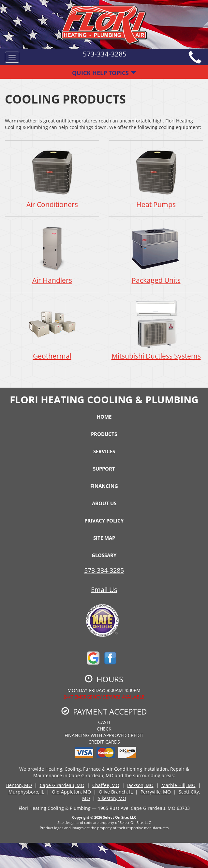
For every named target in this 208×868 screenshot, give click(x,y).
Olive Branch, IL (116, 792)
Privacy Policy (104, 521)
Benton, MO (19, 785)
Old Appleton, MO (71, 792)
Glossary (104, 555)
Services (104, 451)
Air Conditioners (52, 178)
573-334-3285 (104, 570)
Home (104, 417)
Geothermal (52, 330)
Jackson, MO (140, 785)
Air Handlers (52, 254)
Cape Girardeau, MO (62, 785)
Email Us (104, 590)
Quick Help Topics (104, 73)
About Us (104, 503)
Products (104, 434)
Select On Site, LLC (120, 817)
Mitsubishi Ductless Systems (156, 330)
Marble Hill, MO (178, 785)
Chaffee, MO (106, 785)
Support (104, 469)
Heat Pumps (156, 178)
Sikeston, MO (112, 798)
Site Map (104, 538)
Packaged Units (156, 254)
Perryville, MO (156, 792)
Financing (104, 486)
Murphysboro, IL (26, 792)
